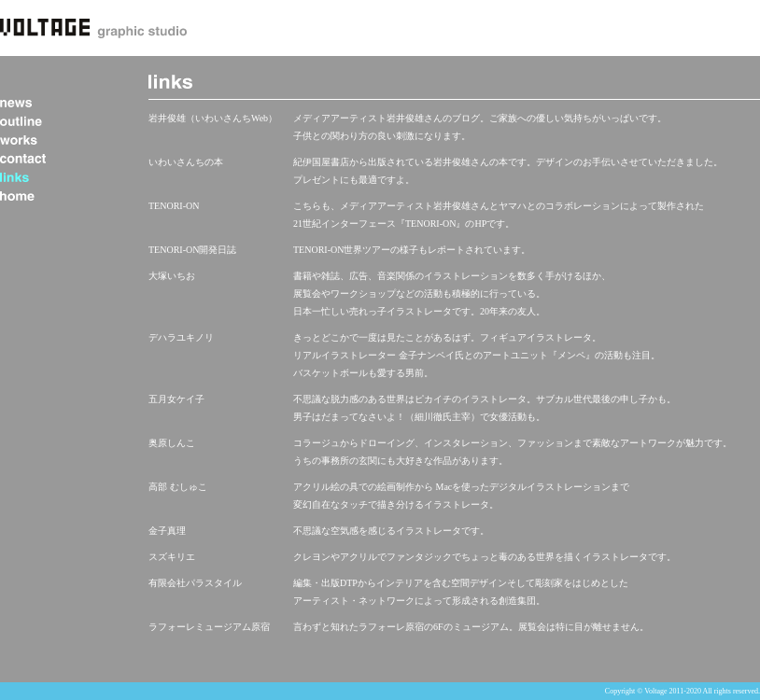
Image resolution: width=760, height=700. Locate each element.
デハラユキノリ (181, 337)
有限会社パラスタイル (195, 583)
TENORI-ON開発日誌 (192, 250)
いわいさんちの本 (186, 162)
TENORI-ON (174, 206)
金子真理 (167, 531)
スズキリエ (172, 557)
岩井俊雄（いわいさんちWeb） (213, 118)
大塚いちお (172, 276)
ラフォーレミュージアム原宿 (209, 627)
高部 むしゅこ (178, 487)
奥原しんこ (172, 443)
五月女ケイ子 (176, 399)
